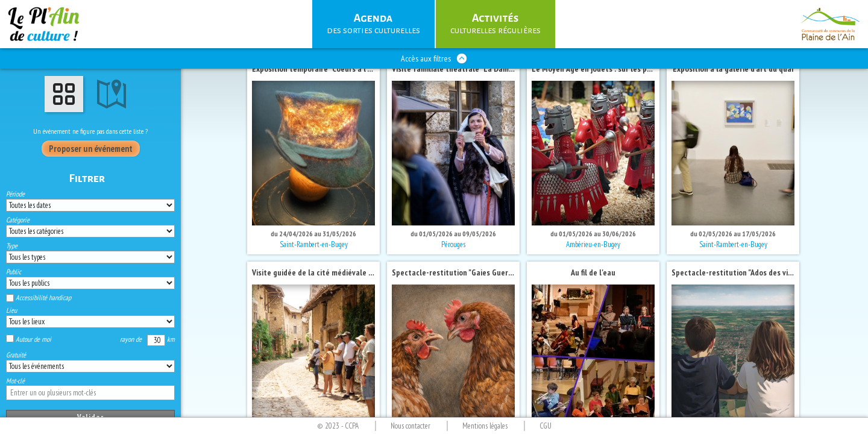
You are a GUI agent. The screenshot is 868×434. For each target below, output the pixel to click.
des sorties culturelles (373, 23)
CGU (546, 426)
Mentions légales (485, 426)
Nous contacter (410, 426)
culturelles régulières (495, 23)
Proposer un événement (91, 149)
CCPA (352, 426)
